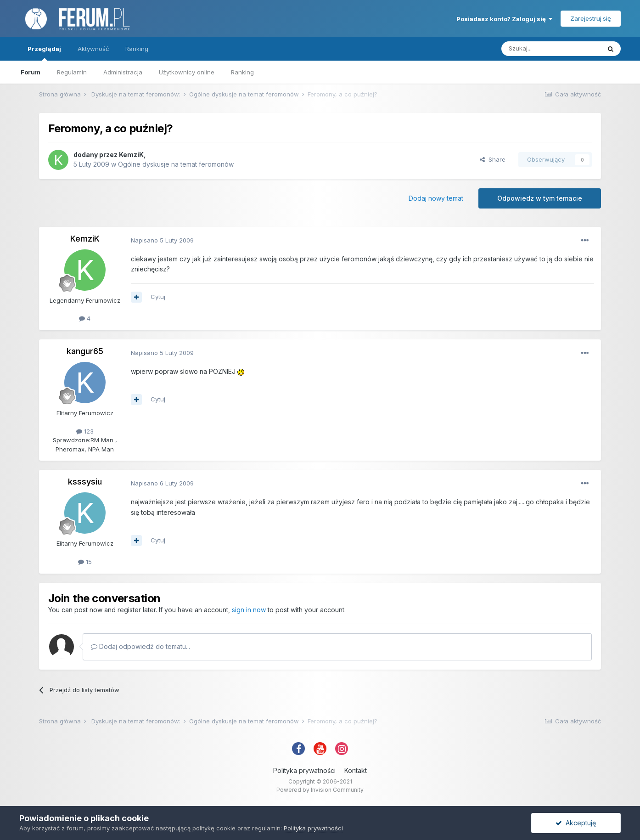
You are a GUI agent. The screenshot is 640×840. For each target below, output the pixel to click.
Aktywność (93, 49)
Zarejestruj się (591, 18)
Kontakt (356, 770)
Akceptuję (576, 823)
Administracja (123, 72)
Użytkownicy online (187, 72)
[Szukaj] (551, 49)
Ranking (242, 72)
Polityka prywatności (304, 770)
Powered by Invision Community (320, 790)
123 (85, 431)
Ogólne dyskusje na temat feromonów (176, 164)
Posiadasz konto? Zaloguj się (504, 19)
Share (493, 159)
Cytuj (158, 297)
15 (85, 562)
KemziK (131, 155)
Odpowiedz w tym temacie (540, 198)
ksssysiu (85, 482)
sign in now (249, 610)
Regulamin (72, 72)
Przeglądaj (44, 53)
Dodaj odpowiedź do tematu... (140, 646)
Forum (31, 72)
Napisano (162, 240)
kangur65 (85, 351)
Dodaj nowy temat (436, 198)
